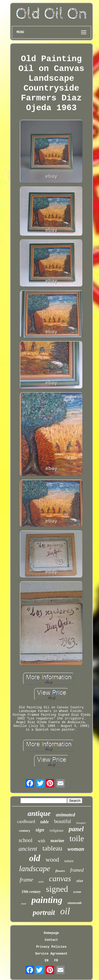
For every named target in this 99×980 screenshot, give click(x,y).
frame (26, 880)
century (25, 831)
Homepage (51, 933)
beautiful (63, 821)
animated (66, 815)
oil (65, 911)
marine (57, 841)
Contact (51, 940)
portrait (44, 912)
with (41, 841)
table (45, 822)
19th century (31, 892)
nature (69, 861)
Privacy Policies (51, 947)
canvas (60, 878)
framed (77, 870)
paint (41, 882)
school (26, 840)
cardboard (26, 822)
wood (52, 860)
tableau (52, 848)
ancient (28, 849)
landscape (35, 869)
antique (39, 813)
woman (76, 849)
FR (56, 961)
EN (46, 961)
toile (77, 838)
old (35, 858)
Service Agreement (51, 954)
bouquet (81, 823)
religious (56, 830)
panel (76, 829)
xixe (80, 881)
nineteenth (75, 903)
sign (40, 830)
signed (57, 889)
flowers (60, 871)
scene (77, 892)
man (24, 903)
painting (47, 900)
